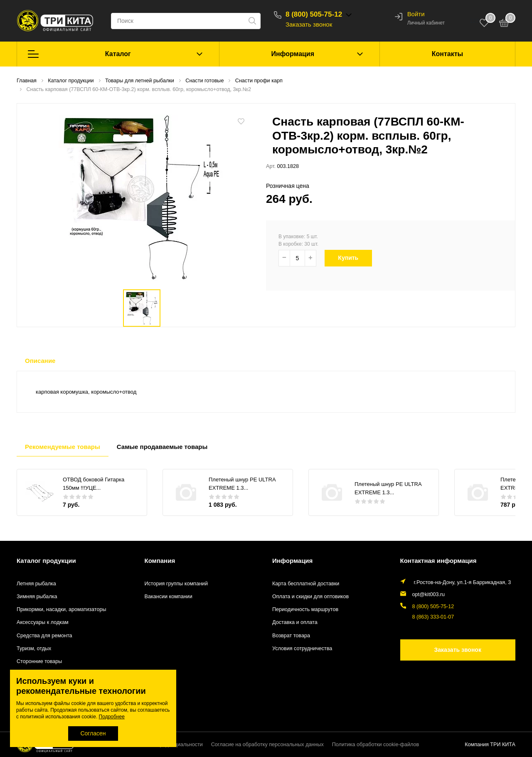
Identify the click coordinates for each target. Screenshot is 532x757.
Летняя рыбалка (36, 584)
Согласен (93, 733)
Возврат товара (291, 636)
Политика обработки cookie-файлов (376, 745)
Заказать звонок (309, 24)
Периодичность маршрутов (305, 609)
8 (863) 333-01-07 (433, 617)
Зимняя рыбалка (37, 597)
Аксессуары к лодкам (43, 622)
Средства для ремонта (44, 636)
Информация (293, 54)
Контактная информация (438, 561)
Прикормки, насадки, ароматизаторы (62, 609)
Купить (353, 258)
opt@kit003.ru (429, 594)
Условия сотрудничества (302, 649)
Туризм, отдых (34, 649)
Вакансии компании (169, 597)
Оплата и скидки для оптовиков (310, 597)
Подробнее (112, 717)
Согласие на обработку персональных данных (267, 745)
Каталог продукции (46, 561)
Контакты (447, 54)
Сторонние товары (39, 661)
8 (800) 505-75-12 (314, 14)
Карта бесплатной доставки (306, 584)
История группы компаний (176, 584)
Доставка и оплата (295, 622)
